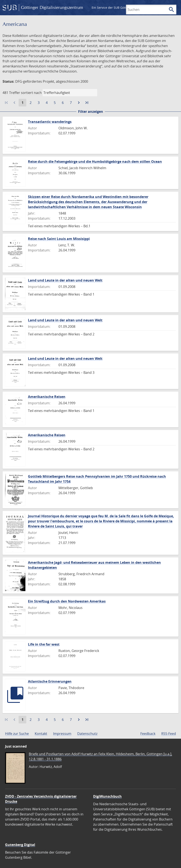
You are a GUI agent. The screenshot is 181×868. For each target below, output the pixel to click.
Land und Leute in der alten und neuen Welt (65, 280)
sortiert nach (31, 93)
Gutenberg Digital (20, 845)
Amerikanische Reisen (47, 397)
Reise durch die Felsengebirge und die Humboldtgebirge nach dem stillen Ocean (95, 162)
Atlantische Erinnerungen (50, 681)
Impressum (62, 734)
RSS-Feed (169, 734)
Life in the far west (44, 644)
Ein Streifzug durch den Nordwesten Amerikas (67, 601)
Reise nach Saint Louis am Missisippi (59, 239)
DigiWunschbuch (107, 796)
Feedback (148, 734)
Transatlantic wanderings (50, 122)
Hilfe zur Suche (17, 734)
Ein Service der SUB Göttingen (113, 8)
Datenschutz (87, 734)
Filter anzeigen (91, 112)
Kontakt (41, 734)
